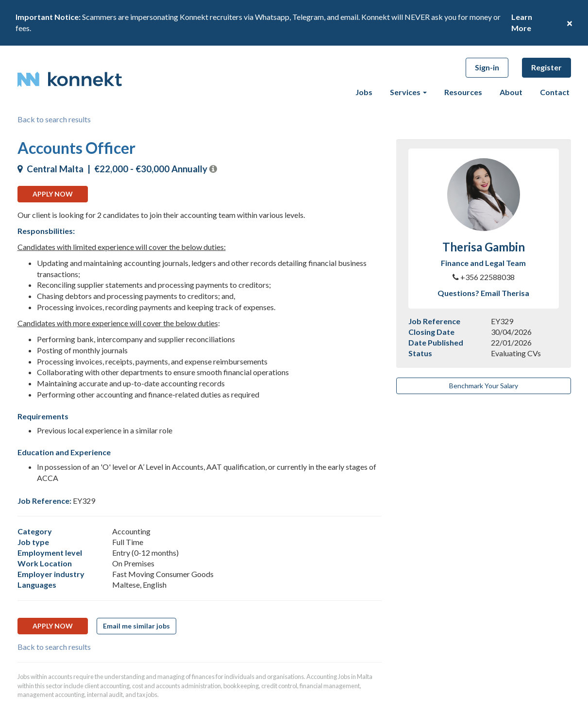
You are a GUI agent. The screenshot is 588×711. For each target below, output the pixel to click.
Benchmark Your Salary (484, 386)
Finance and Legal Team (483, 263)
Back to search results (54, 119)
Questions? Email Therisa (483, 293)
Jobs (364, 92)
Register (546, 67)
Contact (555, 92)
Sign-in (487, 67)
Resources (463, 92)
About (511, 92)
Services (408, 92)
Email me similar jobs (136, 626)
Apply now (53, 194)
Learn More (522, 22)
